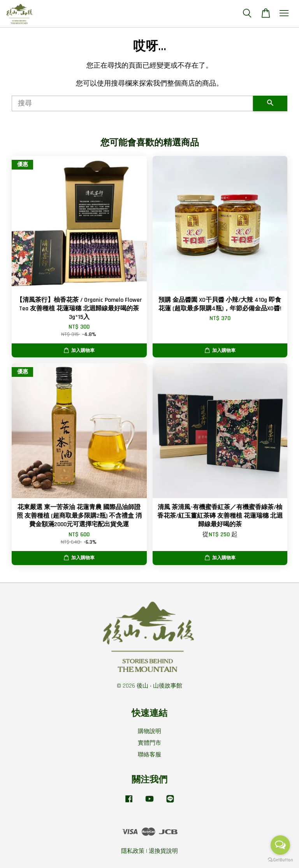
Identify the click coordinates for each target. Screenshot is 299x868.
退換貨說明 (163, 851)
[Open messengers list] (280, 845)
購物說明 (149, 731)
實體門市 (149, 743)
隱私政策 (133, 851)
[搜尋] (132, 103)
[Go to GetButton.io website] (280, 860)
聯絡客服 (149, 755)
